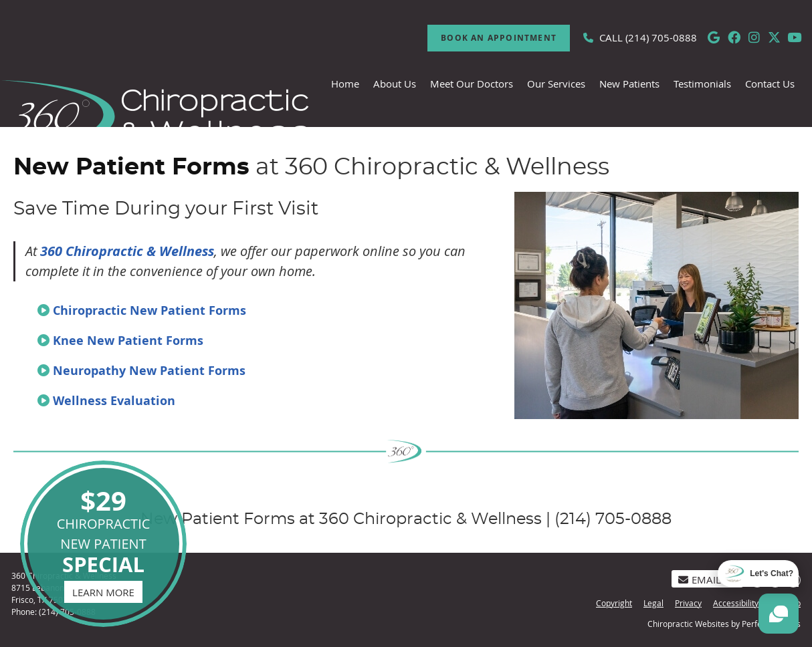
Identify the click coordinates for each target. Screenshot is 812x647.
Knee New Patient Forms (128, 341)
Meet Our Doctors (472, 84)
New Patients (629, 84)
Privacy (688, 603)
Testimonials (702, 84)
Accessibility (736, 603)
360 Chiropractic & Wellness (127, 251)
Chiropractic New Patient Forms (149, 310)
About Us (395, 84)
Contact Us (770, 84)
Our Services (556, 84)
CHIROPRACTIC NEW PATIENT (103, 542)
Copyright (614, 603)
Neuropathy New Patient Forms (149, 371)
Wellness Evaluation (114, 401)
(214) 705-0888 (661, 37)
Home (345, 84)
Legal (653, 603)
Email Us (707, 579)
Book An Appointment (499, 38)
